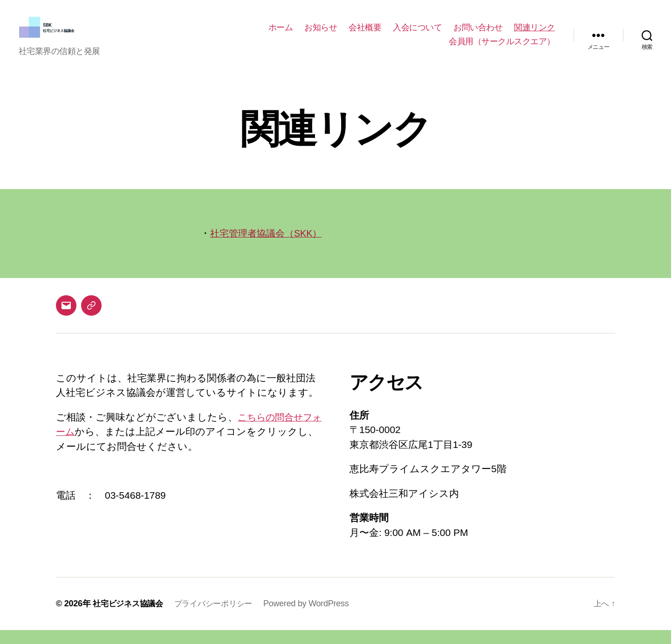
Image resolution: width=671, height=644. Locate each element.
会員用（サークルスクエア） (502, 48)
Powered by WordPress (315, 617)
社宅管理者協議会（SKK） (269, 247)
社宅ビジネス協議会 (130, 617)
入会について (417, 34)
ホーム (281, 34)
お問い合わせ (478, 34)
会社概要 (365, 34)
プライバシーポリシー (220, 617)
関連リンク (534, 34)
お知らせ (321, 34)
